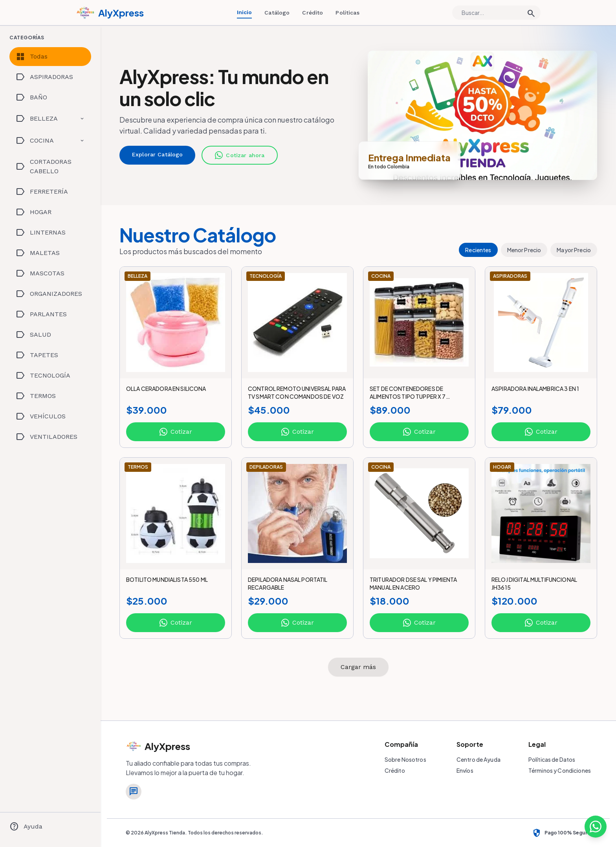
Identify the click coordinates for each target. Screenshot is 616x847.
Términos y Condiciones (560, 770)
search (531, 13)
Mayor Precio (574, 250)
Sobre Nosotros (405, 759)
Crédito (313, 13)
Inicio (245, 12)
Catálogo (277, 13)
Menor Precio (524, 250)
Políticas (347, 13)
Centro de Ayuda (478, 759)
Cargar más (358, 667)
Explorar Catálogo (157, 154)
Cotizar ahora (240, 155)
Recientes (478, 250)
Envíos (465, 770)
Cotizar (176, 432)
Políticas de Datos (552, 759)
